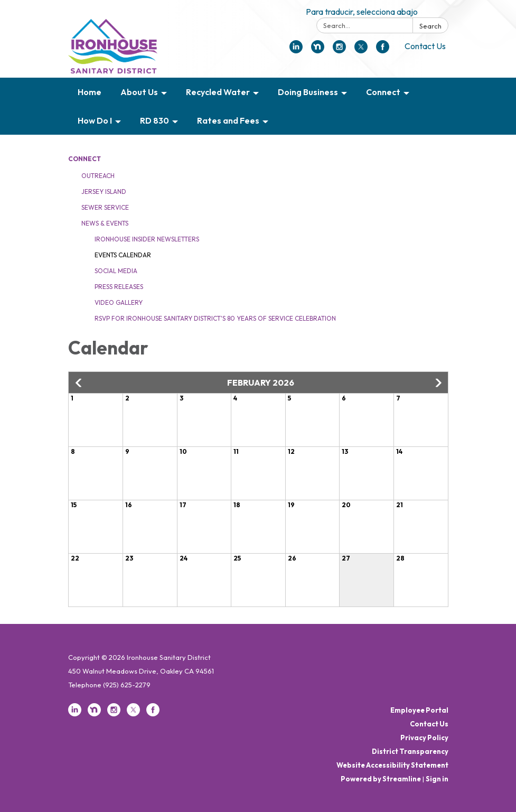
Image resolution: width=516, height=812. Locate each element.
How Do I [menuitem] (95, 120)
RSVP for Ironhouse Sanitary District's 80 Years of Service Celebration (215, 318)
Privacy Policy (424, 738)
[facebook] (383, 50)
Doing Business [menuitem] (308, 92)
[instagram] (339, 50)
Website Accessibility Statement (392, 765)
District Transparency (410, 751)
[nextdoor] (318, 50)
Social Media (116, 271)
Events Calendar (123, 255)
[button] (79, 383)
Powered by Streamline (381, 779)
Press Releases (119, 287)
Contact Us (425, 46)
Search (430, 26)
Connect (85, 159)
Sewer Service (105, 207)
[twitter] (361, 50)
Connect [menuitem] (383, 92)
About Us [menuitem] (139, 92)
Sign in (437, 779)
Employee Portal (419, 710)
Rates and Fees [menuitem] (228, 120)
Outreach (98, 176)
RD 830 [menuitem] (154, 120)
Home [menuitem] (90, 92)
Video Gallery (119, 302)
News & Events (105, 223)
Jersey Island (104, 192)
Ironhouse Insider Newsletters (147, 239)
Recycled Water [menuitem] (218, 92)
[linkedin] (296, 50)
